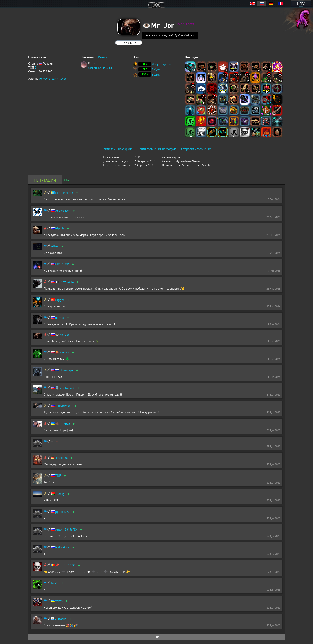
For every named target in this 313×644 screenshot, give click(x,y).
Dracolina (61, 458)
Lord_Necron (64, 193)
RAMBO (65, 424)
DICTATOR (62, 264)
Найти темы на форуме (117, 149)
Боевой (156, 75)
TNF (58, 475)
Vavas (59, 601)
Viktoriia (61, 619)
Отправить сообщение (196, 149)
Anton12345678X (66, 529)
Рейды (156, 69)
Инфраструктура (162, 64)
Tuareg (60, 494)
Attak (55, 246)
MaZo (55, 583)
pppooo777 (62, 512)
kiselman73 (67, 388)
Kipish (60, 228)
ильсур (64, 352)
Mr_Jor (64, 335)
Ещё (156, 637)
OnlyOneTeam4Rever (53, 78)
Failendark (62, 547)
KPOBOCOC (67, 565)
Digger (60, 300)
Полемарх (66, 370)
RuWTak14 (67, 282)
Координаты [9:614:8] (101, 68)
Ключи (103, 57)
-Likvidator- (63, 406)
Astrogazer (63, 210)
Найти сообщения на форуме (157, 149)
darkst (60, 318)
